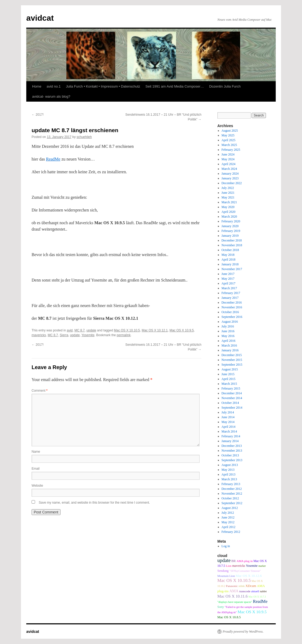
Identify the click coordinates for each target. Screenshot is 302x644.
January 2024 (230, 174)
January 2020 (230, 226)
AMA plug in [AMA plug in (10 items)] (245, 561)
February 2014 (231, 436)
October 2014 (230, 403)
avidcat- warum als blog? (51, 96)
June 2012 (228, 517)
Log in (226, 546)
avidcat (40, 18)
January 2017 (230, 298)
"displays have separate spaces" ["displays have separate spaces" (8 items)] (235, 602)
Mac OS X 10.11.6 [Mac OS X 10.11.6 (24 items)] (232, 596)
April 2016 (228, 341)
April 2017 (228, 283)
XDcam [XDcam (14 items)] (251, 586)
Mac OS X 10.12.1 (155, 330)
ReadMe (53, 159)
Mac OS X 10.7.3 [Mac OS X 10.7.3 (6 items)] (257, 597)
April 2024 (228, 164)
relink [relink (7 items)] (242, 586)
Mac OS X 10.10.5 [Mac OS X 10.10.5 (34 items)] (234, 580)
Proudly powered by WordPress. (243, 632)
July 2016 (228, 326)
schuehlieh (84, 137)
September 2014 (232, 408)
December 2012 (232, 489)
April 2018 (228, 260)
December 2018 (232, 240)
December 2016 (232, 302)
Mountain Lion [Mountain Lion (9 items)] (226, 576)
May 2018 (228, 255)
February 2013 (231, 484)
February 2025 (231, 150)
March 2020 (229, 217)
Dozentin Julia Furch (225, 86)
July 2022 (228, 188)
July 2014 (228, 412)
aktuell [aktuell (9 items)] (255, 591)
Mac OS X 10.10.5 (127, 330)
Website (37, 486)
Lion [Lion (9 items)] (229, 566)
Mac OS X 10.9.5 (182, 330)
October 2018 (230, 250)
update (91, 330)
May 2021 (228, 197)
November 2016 (232, 307)
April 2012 (228, 527)
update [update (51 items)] (224, 560)
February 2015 (231, 388)
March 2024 (229, 169)
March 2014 (229, 431)
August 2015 (230, 369)
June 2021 (228, 193)
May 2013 (228, 470)
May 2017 (228, 279)
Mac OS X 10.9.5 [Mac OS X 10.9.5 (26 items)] (252, 612)
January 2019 (230, 236)
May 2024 (228, 159)
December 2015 (232, 355)
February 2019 (231, 231)
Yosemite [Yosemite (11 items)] (252, 566)
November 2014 (232, 398)
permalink (124, 335)
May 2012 (228, 522)
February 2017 (231, 293)
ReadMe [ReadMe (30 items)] (260, 602)
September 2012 (232, 503)
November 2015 (232, 360)
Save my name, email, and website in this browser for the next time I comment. (94, 503)
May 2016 (228, 336)
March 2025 (229, 145)
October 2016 (230, 312)
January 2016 (230, 350)
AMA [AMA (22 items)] (234, 591)
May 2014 (228, 422)
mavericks (39, 335)
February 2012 (231, 532)
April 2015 (228, 379)
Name (36, 452)
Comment (40, 391)
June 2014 (228, 417)
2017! (38, 115)
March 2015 (229, 384)
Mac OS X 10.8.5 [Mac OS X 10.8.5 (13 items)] (229, 617)
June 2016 (228, 331)
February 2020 (231, 221)
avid (70, 330)
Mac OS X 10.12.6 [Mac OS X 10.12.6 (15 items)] (249, 576)
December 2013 (232, 446)
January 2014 (230, 441)
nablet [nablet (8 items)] (263, 591)
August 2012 (230, 508)
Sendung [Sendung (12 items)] (223, 571)
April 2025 (228, 140)
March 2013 (229, 479)
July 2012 (228, 513)
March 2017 (229, 288)
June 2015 (228, 374)
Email (36, 469)
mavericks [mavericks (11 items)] (239, 566)
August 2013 (230, 465)
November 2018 (232, 245)
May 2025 (228, 135)
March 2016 (229, 345)
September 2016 (232, 317)
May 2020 (228, 207)
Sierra (64, 335)
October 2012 (230, 498)
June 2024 (228, 154)
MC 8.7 (79, 330)
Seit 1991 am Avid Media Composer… (175, 86)
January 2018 (230, 264)
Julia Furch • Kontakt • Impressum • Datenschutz (103, 86)
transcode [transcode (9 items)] (245, 591)
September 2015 (232, 365)
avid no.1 (54, 86)
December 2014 (232, 393)
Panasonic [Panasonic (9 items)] (232, 586)
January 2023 (230, 178)
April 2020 (228, 212)
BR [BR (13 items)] (234, 561)
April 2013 (228, 474)
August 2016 (230, 322)
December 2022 (232, 183)
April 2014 (228, 427)
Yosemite (88, 335)
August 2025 (230, 131)
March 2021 (229, 202)
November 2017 (232, 269)
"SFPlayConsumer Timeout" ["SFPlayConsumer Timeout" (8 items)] (245, 571)
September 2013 (232, 460)
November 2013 (232, 451)
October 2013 (230, 455)
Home (37, 86)
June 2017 (228, 274)
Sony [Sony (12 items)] (221, 607)
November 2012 (232, 494)
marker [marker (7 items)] (262, 566)
